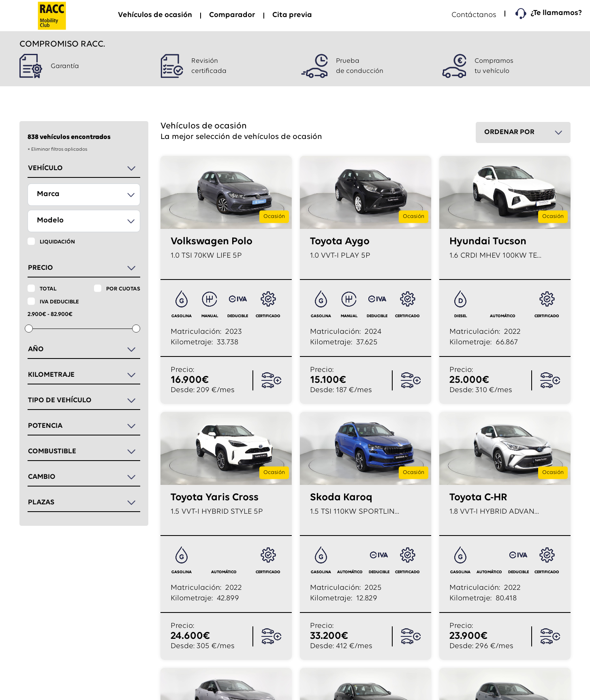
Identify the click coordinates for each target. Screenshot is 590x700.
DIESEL (461, 316)
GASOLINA (182, 316)
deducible (238, 316)
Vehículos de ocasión (155, 15)
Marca (48, 194)
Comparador (232, 15)
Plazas (41, 503)
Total (48, 289)
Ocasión (274, 217)
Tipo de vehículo (60, 400)
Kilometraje (51, 375)
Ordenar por (509, 132)
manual (210, 316)
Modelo (50, 221)
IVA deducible (59, 302)
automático (503, 316)
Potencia (45, 426)
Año (36, 349)
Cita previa (292, 15)
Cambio (42, 477)
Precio (41, 268)
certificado (268, 316)
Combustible (52, 451)
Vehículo (45, 168)
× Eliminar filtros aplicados (57, 149)
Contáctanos (474, 15)
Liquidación (57, 242)
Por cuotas (123, 289)
